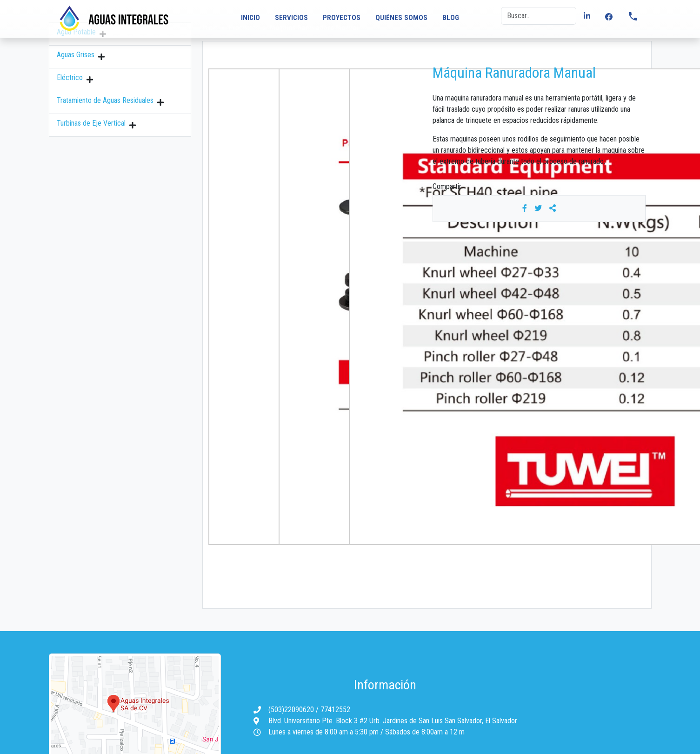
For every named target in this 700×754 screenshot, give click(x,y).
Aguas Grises (76, 55)
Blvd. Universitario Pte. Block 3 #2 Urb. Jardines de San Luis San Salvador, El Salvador (393, 721)
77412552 (335, 710)
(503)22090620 (292, 710)
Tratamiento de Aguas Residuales (105, 100)
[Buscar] (539, 16)
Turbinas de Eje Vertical (91, 123)
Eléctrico (70, 77)
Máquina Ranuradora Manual (514, 73)
